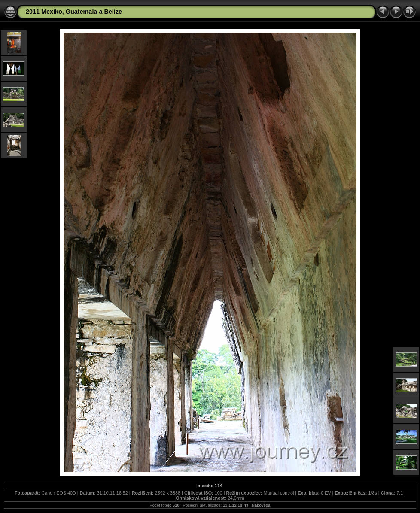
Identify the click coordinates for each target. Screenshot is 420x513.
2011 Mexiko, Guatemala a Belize (74, 12)
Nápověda (261, 505)
